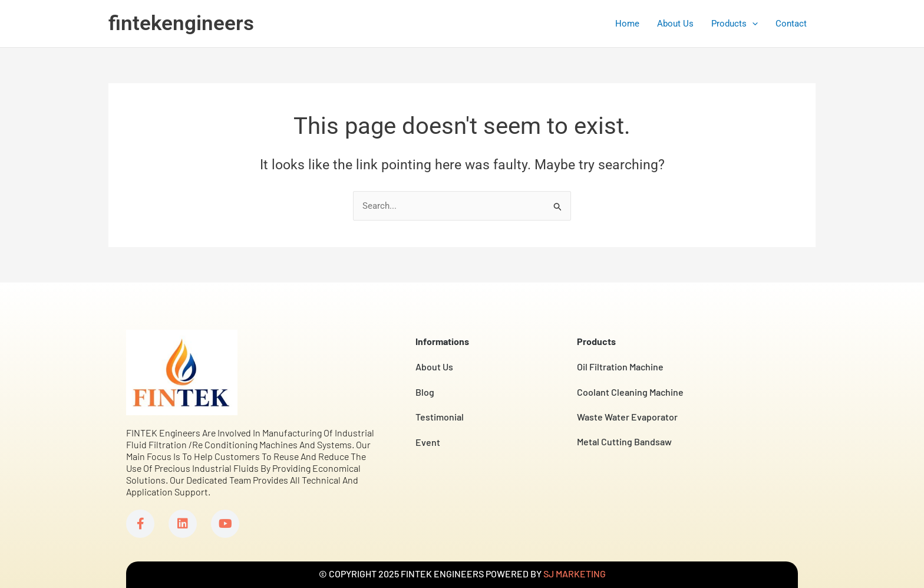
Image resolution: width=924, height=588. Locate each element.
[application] (752, 24)
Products (735, 24)
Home (627, 24)
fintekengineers (181, 23)
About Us (675, 24)
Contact (791, 24)
